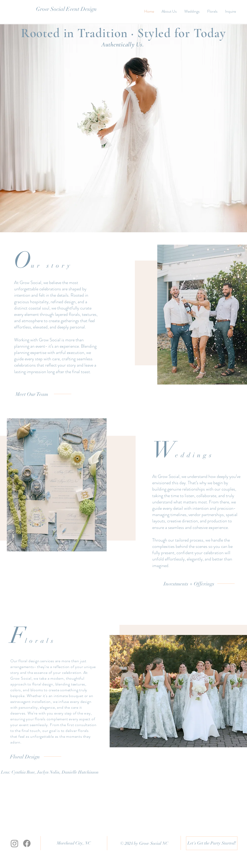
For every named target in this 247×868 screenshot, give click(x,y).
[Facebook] (27, 843)
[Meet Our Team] (32, 394)
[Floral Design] (25, 757)
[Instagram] (14, 843)
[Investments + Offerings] (189, 584)
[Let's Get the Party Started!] (212, 843)
